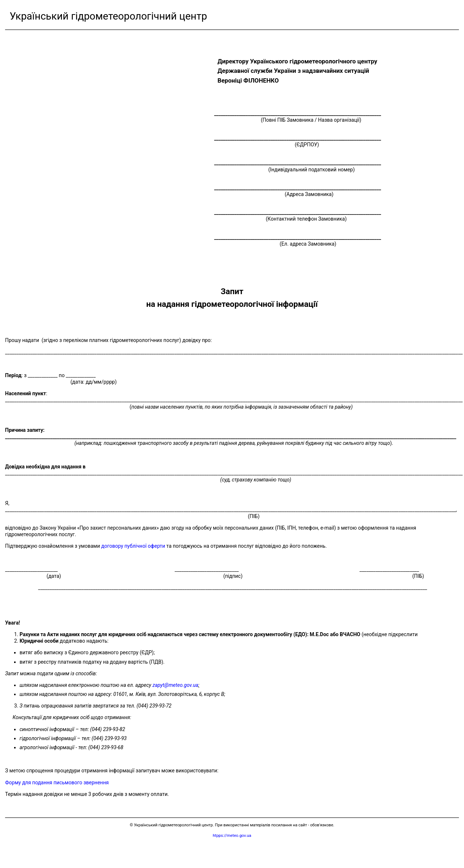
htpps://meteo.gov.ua (232, 836)
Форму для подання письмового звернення (57, 783)
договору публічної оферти (133, 546)
